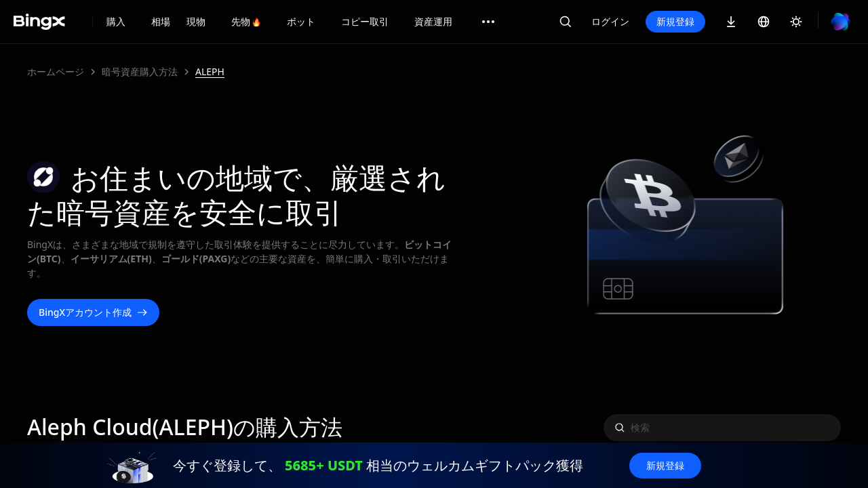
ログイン (610, 21)
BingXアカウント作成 (93, 312)
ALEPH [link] (210, 72)
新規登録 (675, 21)
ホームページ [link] (56, 72)
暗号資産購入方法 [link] (140, 72)
